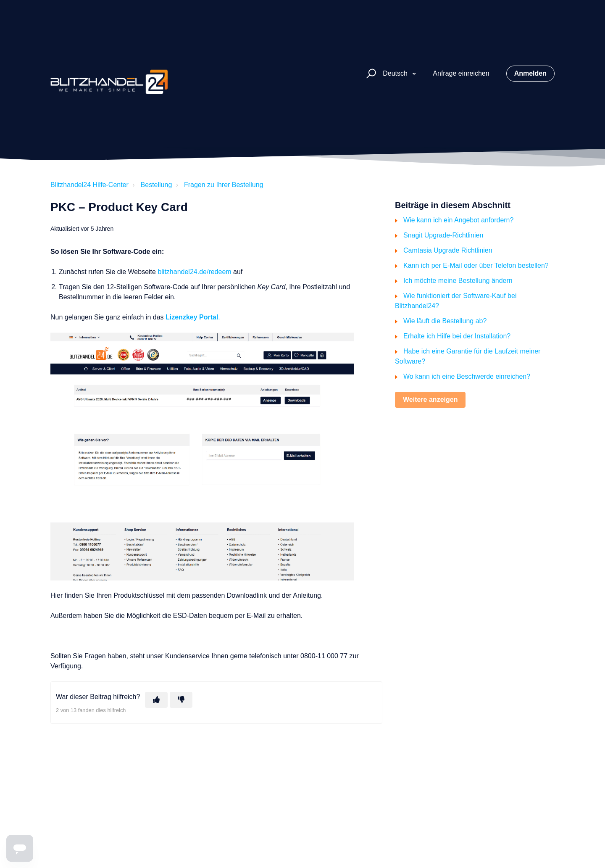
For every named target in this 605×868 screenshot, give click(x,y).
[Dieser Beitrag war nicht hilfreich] (181, 700)
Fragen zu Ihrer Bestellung (224, 185)
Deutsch (396, 73)
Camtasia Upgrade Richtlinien (448, 250)
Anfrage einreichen (461, 73)
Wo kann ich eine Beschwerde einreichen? (467, 376)
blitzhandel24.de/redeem (194, 272)
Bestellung (157, 185)
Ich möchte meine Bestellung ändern (458, 281)
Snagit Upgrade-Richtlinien (443, 235)
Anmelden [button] (530, 73)
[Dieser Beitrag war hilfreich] (156, 700)
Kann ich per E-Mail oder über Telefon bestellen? (476, 265)
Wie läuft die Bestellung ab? (445, 321)
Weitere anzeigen (430, 400)
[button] (370, 74)
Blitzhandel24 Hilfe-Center (89, 185)
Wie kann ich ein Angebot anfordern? (458, 220)
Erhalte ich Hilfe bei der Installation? (457, 336)
